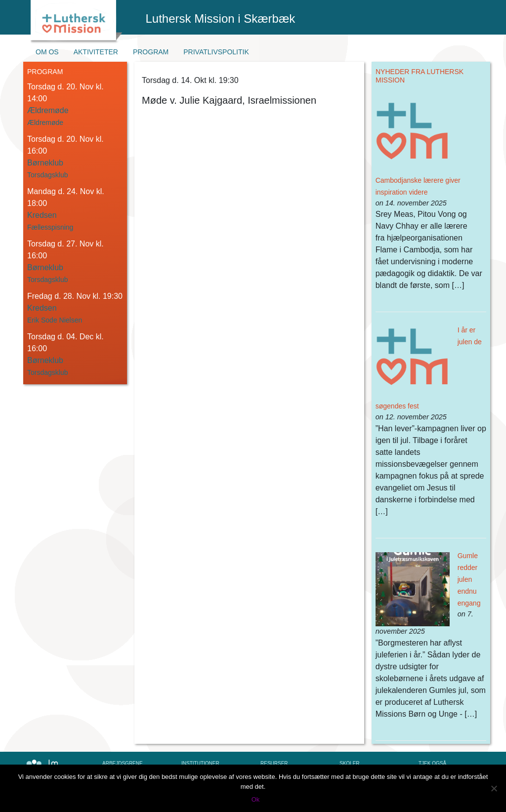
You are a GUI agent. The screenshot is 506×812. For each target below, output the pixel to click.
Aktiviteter (96, 52)
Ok (256, 799)
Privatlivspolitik (216, 52)
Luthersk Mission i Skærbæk (221, 19)
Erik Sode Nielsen (55, 320)
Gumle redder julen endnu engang (469, 579)
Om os (47, 52)
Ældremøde (45, 122)
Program (151, 52)
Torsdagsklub (48, 175)
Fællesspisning (50, 227)
